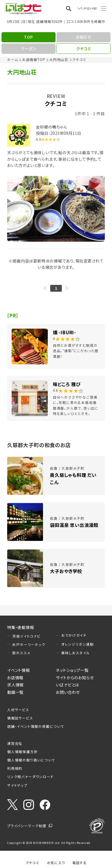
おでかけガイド (74, 635)
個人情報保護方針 (22, 752)
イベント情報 (19, 670)
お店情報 (15, 677)
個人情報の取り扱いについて (31, 760)
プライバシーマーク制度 (27, 826)
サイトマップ (17, 785)
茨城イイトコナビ (26, 636)
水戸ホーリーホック (29, 644)
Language (88, 8)
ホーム (13, 60)
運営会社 (15, 743)
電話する (80, 862)
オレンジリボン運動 (78, 644)
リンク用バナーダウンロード (30, 777)
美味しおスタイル (76, 653)
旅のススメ (21, 653)
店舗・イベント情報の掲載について (36, 726)
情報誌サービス (20, 718)
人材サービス (18, 710)
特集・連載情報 (21, 627)
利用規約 (15, 768)
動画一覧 (15, 692)
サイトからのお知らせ (75, 677)
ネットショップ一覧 (72, 670)
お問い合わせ (68, 692)
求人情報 (15, 685)
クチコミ (33, 862)
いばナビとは (67, 685)
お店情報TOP (34, 60)
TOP (28, 37)
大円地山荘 (59, 60)
